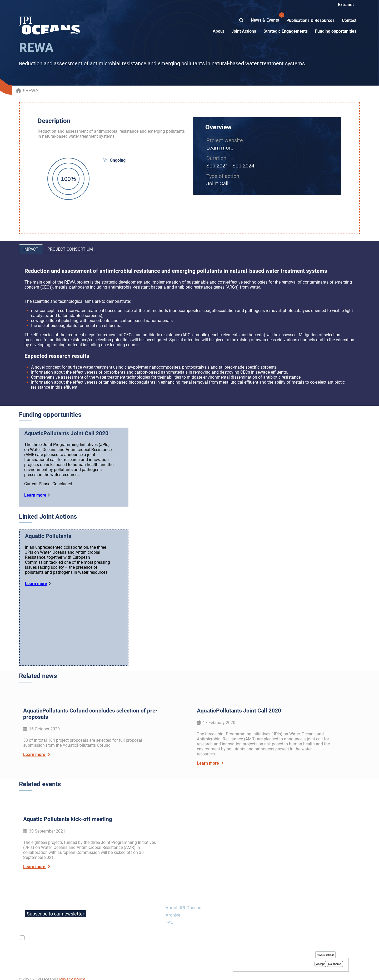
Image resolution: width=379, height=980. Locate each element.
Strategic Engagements (286, 31)
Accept (320, 964)
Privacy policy (72, 973)
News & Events (265, 17)
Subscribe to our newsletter (56, 907)
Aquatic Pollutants (48, 536)
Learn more (220, 148)
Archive (173, 909)
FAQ (170, 916)
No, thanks (335, 964)
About (218, 31)
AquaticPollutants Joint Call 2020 (66, 433)
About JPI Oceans (183, 901)
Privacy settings (325, 955)
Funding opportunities (336, 31)
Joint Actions (244, 31)
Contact (349, 20)
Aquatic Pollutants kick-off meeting (68, 813)
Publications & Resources (310, 20)
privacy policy (88, 932)
